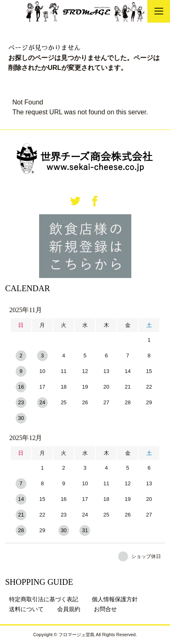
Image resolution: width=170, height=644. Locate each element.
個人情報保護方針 (115, 599)
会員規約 (69, 609)
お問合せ (105, 609)
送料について (26, 609)
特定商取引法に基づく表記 (44, 599)
